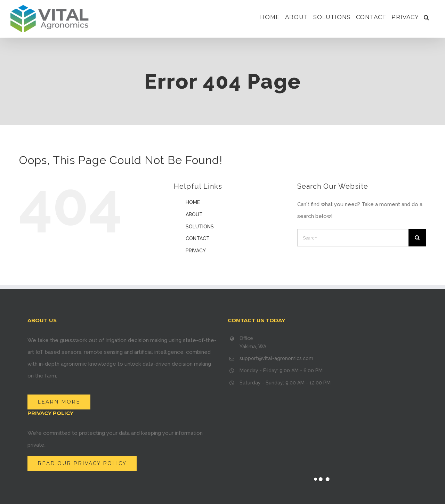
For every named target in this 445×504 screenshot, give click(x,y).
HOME (193, 202)
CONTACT (198, 238)
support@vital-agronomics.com (276, 358)
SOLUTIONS (200, 227)
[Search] (427, 17)
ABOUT (194, 214)
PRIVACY (196, 251)
